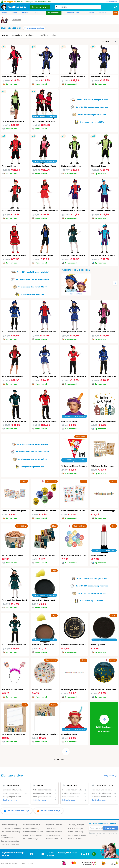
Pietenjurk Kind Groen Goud (14, 600)
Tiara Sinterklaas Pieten (13, 690)
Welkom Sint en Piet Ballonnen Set (47, 511)
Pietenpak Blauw (39, 77)
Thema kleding (73, 13)
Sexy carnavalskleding (10, 841)
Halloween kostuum (54, 839)
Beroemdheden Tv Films (33, 832)
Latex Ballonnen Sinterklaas (74, 555)
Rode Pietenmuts (69, 734)
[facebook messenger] (17, 811)
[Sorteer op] (109, 41)
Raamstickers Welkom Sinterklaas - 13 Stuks (81, 511)
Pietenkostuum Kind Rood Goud (75, 377)
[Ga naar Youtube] (43, 854)
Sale (115, 13)
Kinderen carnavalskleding (8, 836)
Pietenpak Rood (9, 166)
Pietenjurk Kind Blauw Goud (74, 332)
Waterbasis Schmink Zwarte (74, 645)
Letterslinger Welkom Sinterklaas (76, 690)
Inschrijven (110, 828)
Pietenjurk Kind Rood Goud (14, 255)
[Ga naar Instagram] (31, 854)
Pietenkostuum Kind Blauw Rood (76, 211)
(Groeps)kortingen (76, 828)
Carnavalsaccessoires (10, 844)
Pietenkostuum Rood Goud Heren (46, 421)
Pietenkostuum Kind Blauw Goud (16, 332)
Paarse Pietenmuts (70, 421)
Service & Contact (76, 839)
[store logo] (14, 7)
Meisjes (25, 13)
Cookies (30, 863)
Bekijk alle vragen (111, 776)
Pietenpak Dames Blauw (42, 255)
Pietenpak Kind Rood (11, 211)
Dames (4, 13)
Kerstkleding (51, 828)
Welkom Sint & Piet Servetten (45, 555)
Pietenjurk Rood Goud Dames (45, 211)
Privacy (23, 863)
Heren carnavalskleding (10, 832)
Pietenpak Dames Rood (12, 377)
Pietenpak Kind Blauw (101, 77)
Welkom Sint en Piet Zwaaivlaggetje (48, 734)
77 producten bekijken (34, 28)
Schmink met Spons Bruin (43, 645)
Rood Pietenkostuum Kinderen (16, 77)
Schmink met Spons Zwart (43, 600)
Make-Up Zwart (98, 645)
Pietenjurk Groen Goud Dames (75, 255)
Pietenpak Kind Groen (71, 166)
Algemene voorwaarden (10, 863)
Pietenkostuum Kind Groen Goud (17, 645)
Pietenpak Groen (99, 166)
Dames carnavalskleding (11, 828)
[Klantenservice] (111, 2)
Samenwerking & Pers (77, 835)
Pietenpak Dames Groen (13, 121)
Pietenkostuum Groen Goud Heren (17, 421)
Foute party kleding (31, 828)
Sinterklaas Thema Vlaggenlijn (75, 466)
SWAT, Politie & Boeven (33, 835)
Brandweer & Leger (31, 839)
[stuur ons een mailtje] (49, 811)
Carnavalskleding (54, 13)
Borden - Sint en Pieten (42, 690)
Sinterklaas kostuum (54, 832)
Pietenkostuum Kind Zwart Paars (76, 77)
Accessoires (89, 13)
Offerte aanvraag (75, 832)
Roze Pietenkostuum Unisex (44, 166)
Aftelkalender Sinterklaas (103, 466)
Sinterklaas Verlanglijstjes (14, 734)
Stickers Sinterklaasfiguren (14, 511)
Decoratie (103, 13)
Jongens (37, 13)
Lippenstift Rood (98, 555)
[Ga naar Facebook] (37, 854)
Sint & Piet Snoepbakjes (12, 555)
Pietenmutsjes (76, 294)
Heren (15, 13)
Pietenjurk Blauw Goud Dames (45, 377)
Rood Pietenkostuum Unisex (44, 121)
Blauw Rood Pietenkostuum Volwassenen (50, 332)
